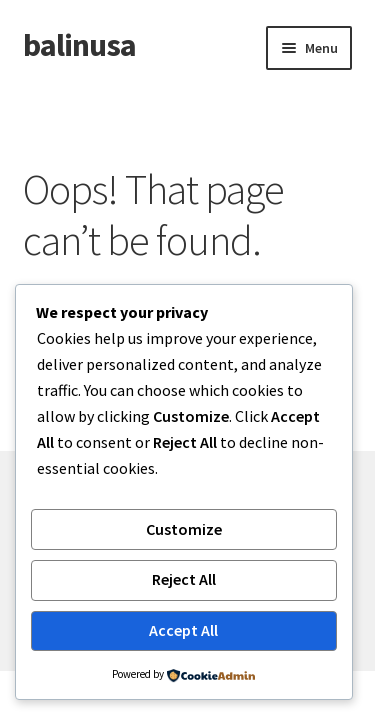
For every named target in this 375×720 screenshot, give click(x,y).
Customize (184, 529)
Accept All (183, 630)
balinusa (79, 45)
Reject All (184, 579)
